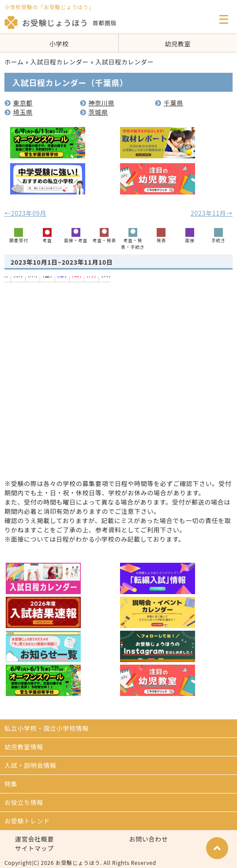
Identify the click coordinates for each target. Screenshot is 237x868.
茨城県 (94, 112)
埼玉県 (19, 112)
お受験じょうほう (46, 22)
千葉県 (169, 103)
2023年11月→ (212, 213)
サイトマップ (34, 848)
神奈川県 (97, 103)
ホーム (14, 62)
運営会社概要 (34, 839)
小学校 (59, 44)
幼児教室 (178, 44)
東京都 (19, 103)
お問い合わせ (149, 839)
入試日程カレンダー (60, 62)
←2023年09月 (25, 213)
